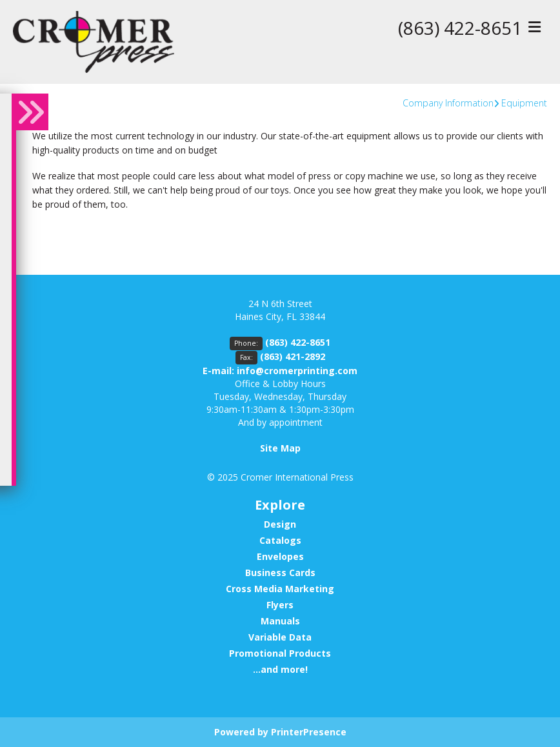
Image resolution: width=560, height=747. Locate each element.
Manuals (280, 621)
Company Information (448, 103)
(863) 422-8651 (460, 28)
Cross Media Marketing (280, 589)
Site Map (280, 448)
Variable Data (280, 637)
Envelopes (280, 556)
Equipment (524, 103)
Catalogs (280, 540)
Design (280, 524)
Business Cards (280, 573)
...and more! (280, 669)
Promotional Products (280, 653)
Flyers (280, 605)
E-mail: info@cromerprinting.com (280, 371)
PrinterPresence (309, 732)
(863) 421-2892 (293, 356)
